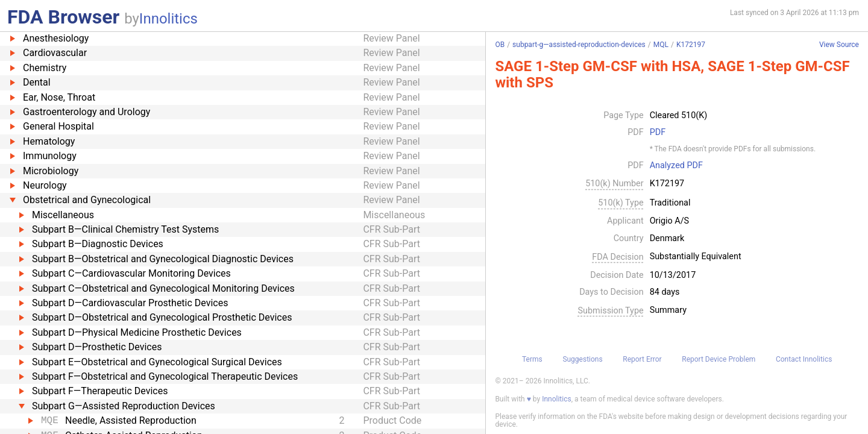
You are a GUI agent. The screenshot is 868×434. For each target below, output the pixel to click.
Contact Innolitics (804, 359)
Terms (532, 359)
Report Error (642, 359)
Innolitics (168, 19)
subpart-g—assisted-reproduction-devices (579, 45)
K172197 (691, 45)
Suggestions (582, 359)
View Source (839, 45)
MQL (661, 45)
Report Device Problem (719, 359)
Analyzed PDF (676, 166)
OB (500, 45)
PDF (658, 133)
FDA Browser (63, 17)
